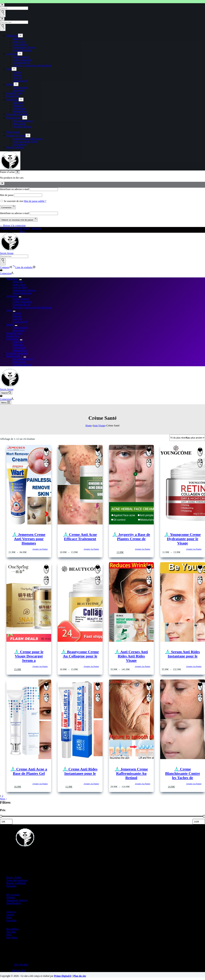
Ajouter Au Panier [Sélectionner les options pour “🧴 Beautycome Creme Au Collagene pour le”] (91, 666)
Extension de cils (21, 305)
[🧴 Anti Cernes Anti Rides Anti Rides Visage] (131, 602)
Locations (11, 920)
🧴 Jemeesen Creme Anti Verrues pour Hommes (29, 539)
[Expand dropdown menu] (21, 280)
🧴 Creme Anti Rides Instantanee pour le (80, 771)
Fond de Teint (20, 287)
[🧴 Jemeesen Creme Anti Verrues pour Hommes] (29, 485)
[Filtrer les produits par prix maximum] (199, 822)
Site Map (11, 932)
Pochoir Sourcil (21, 299)
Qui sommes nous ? (23, 359)
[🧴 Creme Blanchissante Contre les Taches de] (183, 720)
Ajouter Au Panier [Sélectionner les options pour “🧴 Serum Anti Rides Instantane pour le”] (194, 666)
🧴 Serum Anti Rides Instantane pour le (182, 654)
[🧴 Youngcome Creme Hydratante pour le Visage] (183, 485)
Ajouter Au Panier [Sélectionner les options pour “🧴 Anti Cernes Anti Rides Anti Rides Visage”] (143, 666)
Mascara (17, 316)
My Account (13, 895)
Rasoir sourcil (20, 322)
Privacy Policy (14, 877)
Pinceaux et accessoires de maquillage (32, 307)
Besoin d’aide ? (15, 356)
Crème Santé (19, 348)
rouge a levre (19, 285)
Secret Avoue (7, 253)
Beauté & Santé (14, 333)
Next (3, 799)
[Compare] (7, 267)
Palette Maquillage (22, 293)
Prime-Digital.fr (63, 976)
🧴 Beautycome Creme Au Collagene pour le (80, 654)
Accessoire (13, 296)
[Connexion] (7, 273)
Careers (10, 915)
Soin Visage (13, 339)
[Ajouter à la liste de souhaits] (46, 452)
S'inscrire (37, 228)
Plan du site (80, 976)
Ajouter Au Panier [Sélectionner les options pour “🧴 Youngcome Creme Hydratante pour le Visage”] (194, 549)
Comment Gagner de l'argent (15, 228)
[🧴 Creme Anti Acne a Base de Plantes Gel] (29, 720)
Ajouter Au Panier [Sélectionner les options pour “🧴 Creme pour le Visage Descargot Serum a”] (40, 666)
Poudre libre (13, 336)
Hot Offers (12, 938)
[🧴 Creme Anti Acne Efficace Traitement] (80, 485)
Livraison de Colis (22, 365)
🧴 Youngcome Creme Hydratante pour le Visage (183, 539)
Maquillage (13, 279)
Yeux (10, 310)
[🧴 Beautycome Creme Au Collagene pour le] (80, 602)
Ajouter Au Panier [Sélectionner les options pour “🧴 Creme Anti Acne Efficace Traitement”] (91, 549)
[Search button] (3, 262)
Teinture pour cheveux (24, 290)
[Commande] (187, 438)
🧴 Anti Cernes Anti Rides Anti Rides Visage (131, 656)
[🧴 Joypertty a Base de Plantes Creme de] (131, 485)
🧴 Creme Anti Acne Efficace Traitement (80, 537)
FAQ (9, 935)
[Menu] (6, 402)
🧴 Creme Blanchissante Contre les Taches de (182, 773)
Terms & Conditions (17, 880)
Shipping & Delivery (17, 900)
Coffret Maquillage (23, 302)
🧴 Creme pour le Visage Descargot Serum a (29, 656)
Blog (22, 231)
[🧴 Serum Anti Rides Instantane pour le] (183, 602)
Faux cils (17, 319)
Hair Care (18, 282)
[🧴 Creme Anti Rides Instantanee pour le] (80, 720)
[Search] (6, 393)
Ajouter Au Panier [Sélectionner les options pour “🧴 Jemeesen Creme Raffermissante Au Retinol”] (143, 784)
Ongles (11, 325)
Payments (11, 886)
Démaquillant (20, 350)
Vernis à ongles (21, 327)
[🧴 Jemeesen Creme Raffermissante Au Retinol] (131, 720)
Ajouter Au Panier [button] (143, 549)
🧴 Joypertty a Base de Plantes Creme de (131, 537)
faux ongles (19, 330)
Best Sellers (12, 929)
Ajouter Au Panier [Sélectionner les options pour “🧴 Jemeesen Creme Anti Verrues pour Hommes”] (40, 549)
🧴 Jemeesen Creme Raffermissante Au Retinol (131, 773)
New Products (14, 903)
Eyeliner (17, 313)
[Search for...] (14, 256)
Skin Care (18, 342)
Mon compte (19, 362)
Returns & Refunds (16, 883)
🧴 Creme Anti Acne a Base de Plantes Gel (29, 771)
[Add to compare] (46, 463)
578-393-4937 (21, 965)
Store (9, 918)
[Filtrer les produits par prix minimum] (6, 822)
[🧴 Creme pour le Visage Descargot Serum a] (29, 602)
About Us (11, 912)
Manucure (18, 345)
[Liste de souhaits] (25, 267)
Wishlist (11, 897)
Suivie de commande (17, 353)
